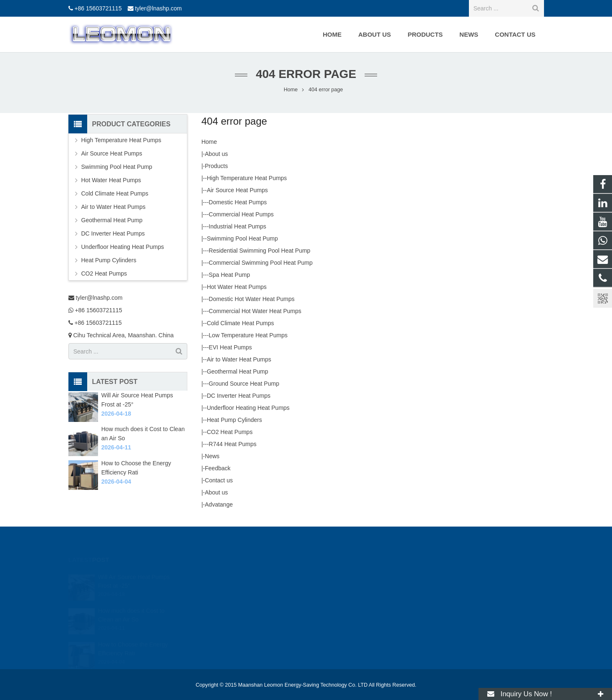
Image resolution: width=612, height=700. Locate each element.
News (212, 456)
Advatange (219, 504)
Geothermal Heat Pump (238, 371)
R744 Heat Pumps (232, 444)
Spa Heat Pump (229, 275)
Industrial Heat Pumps (237, 226)
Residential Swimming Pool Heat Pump (259, 251)
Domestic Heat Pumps (238, 202)
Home (209, 142)
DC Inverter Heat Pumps (239, 396)
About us (216, 154)
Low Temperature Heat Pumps (248, 335)
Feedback (218, 468)
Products (216, 166)
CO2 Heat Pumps (230, 432)
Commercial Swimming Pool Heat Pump (261, 263)
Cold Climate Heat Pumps (241, 323)
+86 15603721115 (98, 8)
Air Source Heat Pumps (237, 190)
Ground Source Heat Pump (244, 384)
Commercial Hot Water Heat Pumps (255, 311)
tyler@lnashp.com (158, 8)
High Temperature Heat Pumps (247, 178)
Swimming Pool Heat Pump (242, 238)
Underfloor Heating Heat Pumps (248, 408)
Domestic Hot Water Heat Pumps (252, 299)
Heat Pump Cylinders (234, 420)
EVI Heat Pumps (230, 347)
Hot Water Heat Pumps (237, 287)
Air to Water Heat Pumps (239, 359)
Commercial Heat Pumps (241, 214)
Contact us (219, 480)
